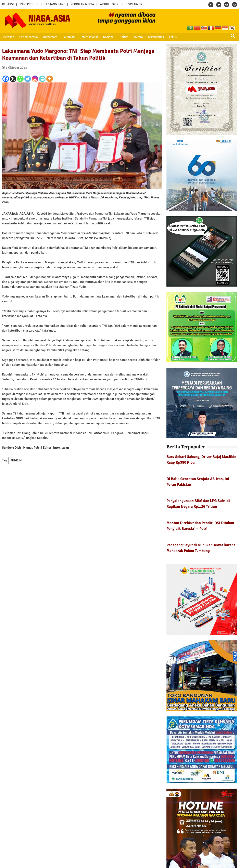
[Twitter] (28, 79)
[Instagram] (35, 79)
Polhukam (69, 37)
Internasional (89, 37)
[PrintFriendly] (42, 79)
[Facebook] (6, 79)
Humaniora (50, 37)
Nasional (109, 37)
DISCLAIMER (134, 4)
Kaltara (138, 37)
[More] (50, 79)
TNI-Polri (16, 460)
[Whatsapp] (20, 79)
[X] (13, 79)
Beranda (9, 37)
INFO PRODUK (29, 4)
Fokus (172, 37)
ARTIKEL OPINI (110, 4)
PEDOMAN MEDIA (82, 4)
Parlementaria (29, 37)
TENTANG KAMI (55, 4)
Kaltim (124, 37)
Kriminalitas (155, 37)
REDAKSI (8, 4)
